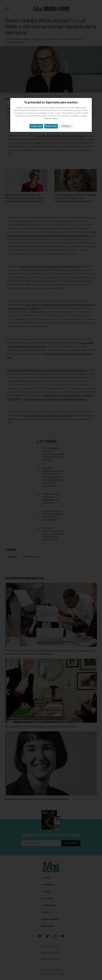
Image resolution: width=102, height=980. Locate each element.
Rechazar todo (51, 126)
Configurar (66, 126)
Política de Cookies (51, 118)
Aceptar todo (36, 126)
